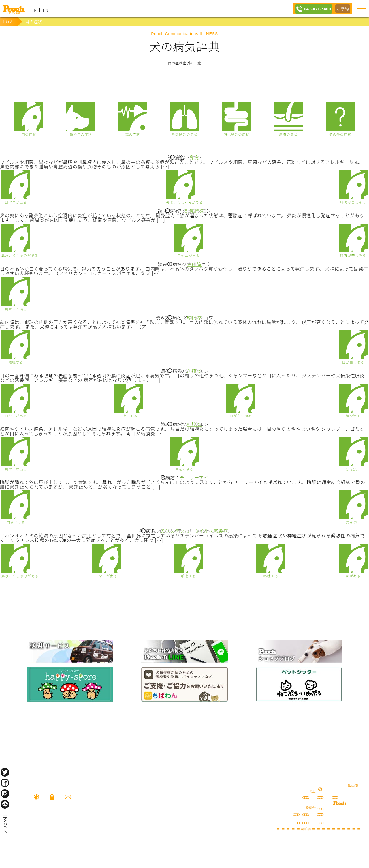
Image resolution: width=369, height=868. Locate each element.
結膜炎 (194, 424)
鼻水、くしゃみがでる (184, 202)
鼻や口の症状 (81, 134)
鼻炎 (194, 157)
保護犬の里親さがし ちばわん (184, 684)
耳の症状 (132, 134)
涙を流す (353, 415)
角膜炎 (194, 371)
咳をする (188, 575)
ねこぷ (299, 684)
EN (46, 10)
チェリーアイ (194, 477)
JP (34, 10)
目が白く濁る (16, 309)
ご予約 (342, 9)
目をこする (128, 415)
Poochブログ (299, 651)
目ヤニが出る (16, 202)
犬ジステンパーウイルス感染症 (194, 531)
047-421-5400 (316, 9)
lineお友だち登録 (184, 651)
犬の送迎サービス (70, 651)
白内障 (194, 264)
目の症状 (29, 134)
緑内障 (194, 317)
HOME (9, 22)
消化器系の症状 (236, 134)
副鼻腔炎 (194, 211)
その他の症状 (340, 134)
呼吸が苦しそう (353, 202)
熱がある (353, 575)
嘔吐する (16, 362)
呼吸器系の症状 (184, 134)
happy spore (70, 684)
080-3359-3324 (71, 830)
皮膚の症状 (288, 134)
